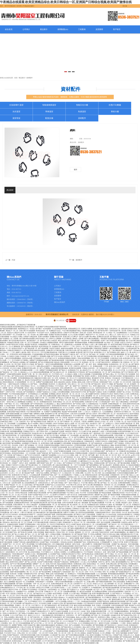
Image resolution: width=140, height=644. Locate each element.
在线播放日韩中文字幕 (54, 599)
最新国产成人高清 (101, 495)
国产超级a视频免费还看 (54, 513)
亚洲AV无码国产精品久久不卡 (38, 495)
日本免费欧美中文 (22, 408)
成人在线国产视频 (26, 414)
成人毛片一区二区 (99, 590)
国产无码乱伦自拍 (18, 376)
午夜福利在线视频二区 (89, 331)
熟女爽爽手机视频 (51, 433)
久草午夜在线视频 (9, 366)
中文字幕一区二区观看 (113, 503)
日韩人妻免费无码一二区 (68, 388)
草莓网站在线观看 (81, 453)
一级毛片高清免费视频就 (12, 358)
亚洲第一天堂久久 (63, 501)
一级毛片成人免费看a (42, 473)
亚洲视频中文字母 (42, 639)
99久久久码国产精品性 (74, 524)
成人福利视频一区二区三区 (122, 505)
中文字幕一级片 (59, 637)
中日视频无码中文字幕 (43, 390)
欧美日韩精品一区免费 (60, 594)
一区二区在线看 (30, 453)
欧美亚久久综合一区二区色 (104, 422)
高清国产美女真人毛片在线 (81, 540)
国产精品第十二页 (121, 437)
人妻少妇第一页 (35, 511)
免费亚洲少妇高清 (118, 493)
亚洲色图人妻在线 (119, 465)
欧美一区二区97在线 (63, 428)
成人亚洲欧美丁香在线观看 (127, 477)
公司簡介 (26, 29)
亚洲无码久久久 (48, 619)
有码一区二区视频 (109, 572)
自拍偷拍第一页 (92, 360)
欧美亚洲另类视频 (124, 431)
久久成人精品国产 (10, 487)
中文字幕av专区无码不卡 (122, 538)
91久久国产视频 (46, 511)
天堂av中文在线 (26, 627)
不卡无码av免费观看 (95, 534)
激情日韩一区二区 (127, 408)
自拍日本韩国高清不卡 (44, 467)
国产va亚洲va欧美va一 (16, 580)
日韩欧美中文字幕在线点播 (55, 350)
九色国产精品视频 (86, 590)
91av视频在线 (59, 619)
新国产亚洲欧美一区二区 (88, 538)
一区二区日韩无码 (117, 481)
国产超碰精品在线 (80, 380)
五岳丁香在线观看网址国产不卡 (120, 439)
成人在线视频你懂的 (109, 473)
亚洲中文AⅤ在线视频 (109, 346)
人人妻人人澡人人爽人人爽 (117, 453)
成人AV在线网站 (8, 501)
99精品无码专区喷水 (101, 439)
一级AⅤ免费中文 (87, 544)
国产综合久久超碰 (62, 550)
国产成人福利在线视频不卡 (126, 457)
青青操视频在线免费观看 (116, 574)
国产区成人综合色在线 (51, 388)
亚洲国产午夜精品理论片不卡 (40, 611)
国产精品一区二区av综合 (109, 483)
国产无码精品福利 (126, 637)
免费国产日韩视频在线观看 (39, 360)
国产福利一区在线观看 (24, 584)
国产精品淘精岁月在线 (38, 422)
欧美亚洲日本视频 (49, 380)
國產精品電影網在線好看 (111, 603)
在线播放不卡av (22, 592)
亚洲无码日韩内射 (92, 578)
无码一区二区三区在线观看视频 (19, 623)
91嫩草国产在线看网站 (49, 455)
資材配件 (82, 118)
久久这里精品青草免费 (59, 329)
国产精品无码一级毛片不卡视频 (102, 384)
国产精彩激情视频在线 (93, 597)
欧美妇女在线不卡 (18, 348)
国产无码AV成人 (111, 463)
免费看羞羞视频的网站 (37, 596)
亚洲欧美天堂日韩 (103, 337)
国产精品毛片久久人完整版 (43, 594)
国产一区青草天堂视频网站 (130, 420)
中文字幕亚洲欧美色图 (41, 522)
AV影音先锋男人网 (48, 465)
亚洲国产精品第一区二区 (12, 485)
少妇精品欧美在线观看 (88, 601)
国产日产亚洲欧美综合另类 (124, 471)
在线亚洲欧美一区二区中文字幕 (16, 552)
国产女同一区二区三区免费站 (76, 410)
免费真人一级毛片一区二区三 (119, 526)
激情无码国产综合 (131, 599)
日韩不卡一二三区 (69, 346)
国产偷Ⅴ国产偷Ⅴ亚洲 (52, 376)
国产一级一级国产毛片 (73, 386)
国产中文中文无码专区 (32, 455)
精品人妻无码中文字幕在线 (67, 341)
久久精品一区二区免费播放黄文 (117, 333)
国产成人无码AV (92, 414)
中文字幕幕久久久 (47, 552)
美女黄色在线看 (26, 546)
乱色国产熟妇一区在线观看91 (50, 542)
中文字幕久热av (107, 635)
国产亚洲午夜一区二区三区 (44, 637)
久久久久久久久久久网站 (66, 455)
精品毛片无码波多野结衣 (33, 380)
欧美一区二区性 (53, 378)
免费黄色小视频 (39, 414)
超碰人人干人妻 (126, 352)
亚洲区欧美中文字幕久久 (20, 475)
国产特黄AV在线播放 (98, 540)
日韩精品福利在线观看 (106, 435)
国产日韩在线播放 (69, 617)
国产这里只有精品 (57, 483)
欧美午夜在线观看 (6, 542)
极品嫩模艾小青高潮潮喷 (63, 443)
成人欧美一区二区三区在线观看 (11, 566)
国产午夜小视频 (32, 426)
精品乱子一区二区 (12, 331)
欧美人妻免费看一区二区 (90, 396)
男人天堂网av (43, 426)
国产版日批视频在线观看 (102, 400)
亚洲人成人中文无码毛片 (114, 469)
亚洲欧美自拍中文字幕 (71, 390)
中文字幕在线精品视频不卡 (18, 394)
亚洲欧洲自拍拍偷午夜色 (109, 586)
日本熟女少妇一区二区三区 (77, 477)
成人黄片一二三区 (123, 356)
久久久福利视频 (102, 574)
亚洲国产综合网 (92, 445)
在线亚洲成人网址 (12, 433)
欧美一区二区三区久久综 (22, 643)
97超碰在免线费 (82, 507)
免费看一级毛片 (8, 388)
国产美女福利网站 (45, 572)
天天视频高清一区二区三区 (110, 576)
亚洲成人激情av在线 (78, 382)
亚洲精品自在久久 (51, 400)
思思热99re (6, 522)
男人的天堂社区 (96, 639)
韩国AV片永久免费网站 (79, 406)
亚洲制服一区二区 (38, 546)
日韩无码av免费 (27, 358)
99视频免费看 (116, 522)
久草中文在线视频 (66, 376)
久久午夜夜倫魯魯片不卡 (94, 629)
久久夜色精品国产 (105, 402)
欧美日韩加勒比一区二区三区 (45, 629)
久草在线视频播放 (110, 596)
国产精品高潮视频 (122, 552)
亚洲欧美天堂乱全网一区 (30, 368)
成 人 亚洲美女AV (68, 420)
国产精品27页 (92, 617)
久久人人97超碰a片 (28, 429)
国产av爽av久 (15, 513)
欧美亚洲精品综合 (62, 629)
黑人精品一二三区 (15, 471)
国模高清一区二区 (89, 536)
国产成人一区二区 (31, 534)
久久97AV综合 (72, 623)
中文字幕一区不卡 (58, 459)
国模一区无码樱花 (103, 429)
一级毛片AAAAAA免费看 (106, 428)
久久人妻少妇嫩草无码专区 (90, 394)
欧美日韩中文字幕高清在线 (127, 586)
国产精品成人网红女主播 (8, 420)
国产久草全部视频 (28, 544)
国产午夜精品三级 (46, 410)
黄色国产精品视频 (48, 566)
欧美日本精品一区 (42, 339)
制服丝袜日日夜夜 (41, 378)
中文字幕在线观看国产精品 (71, 331)
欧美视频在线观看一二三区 (29, 370)
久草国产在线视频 (114, 566)
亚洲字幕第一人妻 (18, 556)
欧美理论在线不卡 (50, 479)
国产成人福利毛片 (32, 558)
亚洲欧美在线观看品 (72, 449)
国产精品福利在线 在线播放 (73, 603)
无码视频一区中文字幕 (35, 592)
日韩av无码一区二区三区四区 (27, 633)
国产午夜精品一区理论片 (123, 443)
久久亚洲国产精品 (54, 554)
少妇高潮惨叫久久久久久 (86, 388)
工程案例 (82, 29)
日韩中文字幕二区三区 (101, 570)
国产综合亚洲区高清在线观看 (66, 558)
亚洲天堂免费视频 (44, 526)
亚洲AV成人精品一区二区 (84, 570)
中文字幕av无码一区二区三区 (113, 558)
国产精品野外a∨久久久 (30, 603)
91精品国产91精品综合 (13, 507)
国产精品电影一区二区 (121, 384)
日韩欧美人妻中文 (90, 428)
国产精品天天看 (115, 337)
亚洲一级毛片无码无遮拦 (61, 511)
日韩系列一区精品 (10, 530)
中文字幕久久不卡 (51, 358)
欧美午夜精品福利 (25, 354)
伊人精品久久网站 (16, 337)
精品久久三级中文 (41, 613)
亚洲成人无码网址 (60, 552)
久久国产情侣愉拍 (22, 477)
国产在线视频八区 (6, 643)
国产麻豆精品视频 (124, 463)
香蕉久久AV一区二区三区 (130, 337)
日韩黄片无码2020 (101, 441)
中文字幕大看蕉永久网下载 (90, 483)
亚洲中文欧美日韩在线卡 (26, 420)
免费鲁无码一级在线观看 (19, 499)
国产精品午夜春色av (58, 597)
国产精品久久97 (56, 473)
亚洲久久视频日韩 (72, 568)
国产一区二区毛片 (9, 611)
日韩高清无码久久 (44, 483)
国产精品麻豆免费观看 (97, 503)
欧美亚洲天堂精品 (85, 378)
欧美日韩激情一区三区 (96, 471)
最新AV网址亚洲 (63, 396)
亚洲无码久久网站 (104, 617)
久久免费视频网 (48, 601)
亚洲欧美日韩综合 (56, 333)
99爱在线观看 (25, 404)
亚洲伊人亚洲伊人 (91, 376)
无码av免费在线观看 (50, 396)
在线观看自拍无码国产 (129, 629)
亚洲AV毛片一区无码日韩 (73, 439)
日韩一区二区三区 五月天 (42, 584)
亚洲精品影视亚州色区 (22, 503)
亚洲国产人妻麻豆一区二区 (29, 568)
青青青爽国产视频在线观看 (110, 420)
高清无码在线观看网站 (116, 592)
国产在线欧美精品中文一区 (125, 572)
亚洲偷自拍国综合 (129, 376)
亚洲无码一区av (87, 386)
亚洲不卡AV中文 (90, 429)
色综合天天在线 (123, 625)
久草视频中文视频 (132, 418)
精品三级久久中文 (60, 528)
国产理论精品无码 (25, 433)
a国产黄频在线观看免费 (104, 582)
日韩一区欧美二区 (41, 489)
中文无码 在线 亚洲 (30, 621)
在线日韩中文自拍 (89, 489)
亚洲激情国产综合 (80, 542)
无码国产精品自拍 (103, 601)
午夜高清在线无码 (81, 596)
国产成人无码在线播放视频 (83, 348)
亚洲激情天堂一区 (77, 566)
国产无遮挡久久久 (73, 590)
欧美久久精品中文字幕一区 (12, 590)
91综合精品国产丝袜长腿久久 (53, 497)
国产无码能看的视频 (113, 408)
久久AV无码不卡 (129, 516)
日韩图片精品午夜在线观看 (37, 493)
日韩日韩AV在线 (71, 350)
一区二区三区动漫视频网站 (29, 449)
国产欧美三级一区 (26, 437)
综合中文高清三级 (133, 422)
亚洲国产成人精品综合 (119, 544)
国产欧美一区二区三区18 (46, 556)
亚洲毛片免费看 (87, 329)
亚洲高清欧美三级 (114, 556)
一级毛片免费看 (74, 538)
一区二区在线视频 (63, 548)
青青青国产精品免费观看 (109, 339)
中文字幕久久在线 (73, 493)
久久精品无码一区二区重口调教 (73, 473)
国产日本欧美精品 (114, 372)
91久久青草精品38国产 (97, 451)
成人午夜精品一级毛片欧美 (87, 560)
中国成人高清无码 (88, 368)
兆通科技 (85, 314)
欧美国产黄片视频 (127, 597)
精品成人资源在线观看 (62, 362)
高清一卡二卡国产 (115, 368)
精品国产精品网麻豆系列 (106, 459)
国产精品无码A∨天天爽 (123, 627)
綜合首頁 (9, 29)
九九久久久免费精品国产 (95, 548)
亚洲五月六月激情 (28, 364)
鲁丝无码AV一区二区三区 (104, 487)
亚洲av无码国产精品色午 (11, 635)
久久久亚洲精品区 (22, 457)
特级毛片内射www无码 (122, 394)
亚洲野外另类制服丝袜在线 (101, 516)
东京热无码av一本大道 (23, 576)
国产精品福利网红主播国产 (96, 408)
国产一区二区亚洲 (6, 455)
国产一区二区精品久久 (106, 424)
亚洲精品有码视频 (27, 637)
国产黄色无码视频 (113, 637)
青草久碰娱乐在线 (99, 386)
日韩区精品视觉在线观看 (64, 514)
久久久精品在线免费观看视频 (39, 372)
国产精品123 (63, 370)
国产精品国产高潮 (81, 534)
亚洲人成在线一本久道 (119, 513)
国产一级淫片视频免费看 (45, 528)
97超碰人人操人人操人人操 (120, 617)
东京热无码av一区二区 (94, 520)
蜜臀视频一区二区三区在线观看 (31, 619)
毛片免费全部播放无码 (43, 544)
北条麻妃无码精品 (29, 416)
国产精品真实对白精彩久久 (38, 477)
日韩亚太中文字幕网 (42, 588)
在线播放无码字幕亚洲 (76, 631)
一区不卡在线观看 (79, 465)
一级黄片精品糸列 (13, 384)
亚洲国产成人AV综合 (124, 392)
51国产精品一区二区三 (12, 404)
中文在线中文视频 (45, 603)
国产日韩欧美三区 (43, 621)
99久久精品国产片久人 (18, 426)
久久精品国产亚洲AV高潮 (44, 429)
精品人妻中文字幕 (89, 627)
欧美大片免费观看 (109, 392)
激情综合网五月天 (118, 599)
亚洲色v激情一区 (104, 345)
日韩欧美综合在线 (93, 542)
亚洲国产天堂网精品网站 (53, 412)
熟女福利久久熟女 (40, 599)
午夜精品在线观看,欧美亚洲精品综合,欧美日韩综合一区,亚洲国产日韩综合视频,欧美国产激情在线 (66, 2)
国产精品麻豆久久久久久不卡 (26, 366)
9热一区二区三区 (32, 572)
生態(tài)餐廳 (115, 105)
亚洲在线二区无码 (50, 540)
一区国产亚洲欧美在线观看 (62, 451)
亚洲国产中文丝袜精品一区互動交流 (34, 590)
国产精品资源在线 (28, 390)
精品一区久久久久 (33, 352)
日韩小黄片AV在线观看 (27, 331)
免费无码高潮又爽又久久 (27, 467)
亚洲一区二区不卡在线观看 (29, 343)
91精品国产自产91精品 (53, 627)
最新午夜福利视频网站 (18, 572)
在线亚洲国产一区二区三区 (111, 426)
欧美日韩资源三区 (129, 429)
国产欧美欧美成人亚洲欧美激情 (93, 554)
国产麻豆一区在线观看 (43, 329)
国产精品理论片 (49, 576)
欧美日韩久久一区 (88, 524)
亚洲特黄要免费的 (124, 483)
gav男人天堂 (135, 455)
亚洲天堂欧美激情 (116, 429)
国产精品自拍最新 (105, 493)
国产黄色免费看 (107, 370)
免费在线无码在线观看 (118, 601)
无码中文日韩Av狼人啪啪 (111, 534)
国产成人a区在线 (31, 562)
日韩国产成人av (55, 530)
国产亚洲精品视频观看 (8, 584)
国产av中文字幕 (36, 623)
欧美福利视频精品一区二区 (107, 356)
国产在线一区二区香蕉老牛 (49, 609)
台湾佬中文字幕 (57, 603)
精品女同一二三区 (46, 451)
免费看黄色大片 (64, 499)
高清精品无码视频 (61, 576)
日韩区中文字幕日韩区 (71, 333)
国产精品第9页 (5, 418)
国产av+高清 (24, 396)
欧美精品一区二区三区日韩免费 (11, 603)
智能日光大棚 (82, 105)
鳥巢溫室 (82, 112)
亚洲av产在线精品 (13, 370)
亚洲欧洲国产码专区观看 (102, 544)
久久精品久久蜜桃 (71, 374)
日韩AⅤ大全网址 (105, 511)
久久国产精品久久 (116, 594)
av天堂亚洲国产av (49, 631)
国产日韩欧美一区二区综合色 (70, 422)
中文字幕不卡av (126, 479)
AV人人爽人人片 (111, 335)
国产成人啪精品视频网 (66, 641)
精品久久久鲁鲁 (80, 360)
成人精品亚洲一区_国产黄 (88, 435)
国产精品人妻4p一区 (110, 374)
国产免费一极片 (94, 455)
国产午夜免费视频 (84, 615)
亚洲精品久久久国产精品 (29, 384)
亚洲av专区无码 (51, 564)
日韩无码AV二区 (115, 329)
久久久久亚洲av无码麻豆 (76, 335)
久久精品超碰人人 (50, 404)
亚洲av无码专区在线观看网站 (111, 406)
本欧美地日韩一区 (99, 333)
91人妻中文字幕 (76, 499)
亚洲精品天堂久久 (29, 431)
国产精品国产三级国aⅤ (94, 392)
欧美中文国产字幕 (32, 451)
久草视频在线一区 (50, 578)
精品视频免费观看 (16, 431)
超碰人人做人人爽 (105, 599)
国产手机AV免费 (132, 601)
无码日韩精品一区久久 (28, 386)
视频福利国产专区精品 (99, 479)
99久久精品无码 (116, 400)
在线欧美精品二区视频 (116, 441)
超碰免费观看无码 (32, 542)
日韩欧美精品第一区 (115, 404)
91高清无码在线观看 (14, 597)
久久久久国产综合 (76, 501)
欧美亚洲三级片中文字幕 (84, 352)
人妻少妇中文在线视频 (78, 414)
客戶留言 (117, 29)
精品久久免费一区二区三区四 (75, 424)
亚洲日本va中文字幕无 (56, 439)
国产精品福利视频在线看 (8, 329)
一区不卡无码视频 (60, 601)
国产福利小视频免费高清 (76, 528)
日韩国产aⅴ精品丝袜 (30, 337)
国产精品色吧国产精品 (117, 418)
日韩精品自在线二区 (22, 536)
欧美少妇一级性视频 (81, 503)
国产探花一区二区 (51, 596)
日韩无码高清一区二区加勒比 (56, 469)
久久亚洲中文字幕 (78, 578)
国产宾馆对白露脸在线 (76, 441)
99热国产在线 (118, 635)
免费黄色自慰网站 (89, 501)
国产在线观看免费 (56, 580)
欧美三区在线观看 (43, 635)
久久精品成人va (23, 372)
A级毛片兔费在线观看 (66, 343)
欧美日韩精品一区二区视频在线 (90, 449)
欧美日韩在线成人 (129, 489)
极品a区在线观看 (85, 592)
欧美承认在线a (127, 568)
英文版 (125, 6)
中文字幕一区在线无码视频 (89, 493)
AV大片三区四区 (68, 408)
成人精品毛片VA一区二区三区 (90, 370)
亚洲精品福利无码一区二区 (32, 548)
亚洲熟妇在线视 (115, 467)
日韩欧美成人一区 (57, 345)
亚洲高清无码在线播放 (52, 445)
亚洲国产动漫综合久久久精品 (46, 392)
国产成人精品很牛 (106, 465)
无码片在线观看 (22, 497)
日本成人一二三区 (9, 352)
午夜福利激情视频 (62, 631)
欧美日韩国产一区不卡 (93, 447)
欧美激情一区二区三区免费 (26, 487)
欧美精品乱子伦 (73, 370)
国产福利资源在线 (117, 609)
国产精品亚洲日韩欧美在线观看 (34, 350)
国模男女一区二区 (85, 568)
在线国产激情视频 (90, 613)
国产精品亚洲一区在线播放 (12, 560)
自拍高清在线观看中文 (125, 514)
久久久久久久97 (74, 611)
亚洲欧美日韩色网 (32, 609)
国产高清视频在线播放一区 (47, 507)
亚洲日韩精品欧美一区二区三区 (62, 584)
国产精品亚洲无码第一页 (11, 435)
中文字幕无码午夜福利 (40, 439)
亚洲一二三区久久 (84, 412)
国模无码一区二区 (53, 422)
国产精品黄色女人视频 (106, 445)
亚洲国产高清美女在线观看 (58, 335)
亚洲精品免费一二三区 (101, 366)
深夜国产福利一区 (120, 639)
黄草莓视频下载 (78, 376)
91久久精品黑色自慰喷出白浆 (19, 481)
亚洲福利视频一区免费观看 (24, 428)
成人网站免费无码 (39, 513)
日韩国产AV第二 (81, 408)
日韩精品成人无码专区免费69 (119, 528)
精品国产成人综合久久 (60, 538)
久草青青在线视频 (80, 445)
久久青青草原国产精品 (89, 481)
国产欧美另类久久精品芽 (48, 341)
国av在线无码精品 (34, 552)
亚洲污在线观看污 (43, 487)
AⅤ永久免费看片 (26, 469)
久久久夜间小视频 (132, 370)
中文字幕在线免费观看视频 (115, 354)
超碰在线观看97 (101, 489)
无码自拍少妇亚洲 (66, 542)
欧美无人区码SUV (127, 343)
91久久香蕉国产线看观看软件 (51, 518)
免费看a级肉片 (75, 562)
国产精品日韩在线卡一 (84, 580)
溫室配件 (79, 260)
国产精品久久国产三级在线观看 (85, 514)
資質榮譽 (99, 29)
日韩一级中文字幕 (19, 550)
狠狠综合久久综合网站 (78, 511)
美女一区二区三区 (78, 572)
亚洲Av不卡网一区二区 (93, 550)
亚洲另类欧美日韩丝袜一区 (61, 406)
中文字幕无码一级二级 (16, 607)
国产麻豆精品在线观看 (129, 536)
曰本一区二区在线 (13, 386)
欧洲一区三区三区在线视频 (12, 429)
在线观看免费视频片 (12, 449)
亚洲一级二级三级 (13, 568)
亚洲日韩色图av (103, 376)
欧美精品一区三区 (88, 362)
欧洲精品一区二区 (32, 402)
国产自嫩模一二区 (21, 601)
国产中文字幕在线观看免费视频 (21, 564)
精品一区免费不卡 (69, 580)
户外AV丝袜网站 (86, 625)
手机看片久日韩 (45, 459)
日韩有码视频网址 (81, 471)
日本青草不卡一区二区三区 (83, 584)
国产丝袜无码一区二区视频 (39, 617)
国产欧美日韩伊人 (92, 437)
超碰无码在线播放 (67, 348)
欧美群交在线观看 (75, 368)
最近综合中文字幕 (114, 479)
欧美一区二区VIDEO (64, 540)
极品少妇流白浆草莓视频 (82, 605)
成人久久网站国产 (25, 520)
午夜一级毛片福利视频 (119, 633)
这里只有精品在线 (126, 550)
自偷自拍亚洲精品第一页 (64, 465)
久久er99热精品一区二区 (113, 491)
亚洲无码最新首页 (26, 435)
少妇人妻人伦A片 (93, 511)
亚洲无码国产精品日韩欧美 (16, 412)
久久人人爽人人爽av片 (21, 511)
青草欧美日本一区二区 (51, 509)
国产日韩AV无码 (42, 431)
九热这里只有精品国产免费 (73, 497)
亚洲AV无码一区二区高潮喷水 (106, 390)
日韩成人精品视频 (119, 560)
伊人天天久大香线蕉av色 (126, 346)
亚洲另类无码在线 (99, 637)
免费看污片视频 (55, 416)
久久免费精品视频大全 (75, 552)
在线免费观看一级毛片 (15, 398)
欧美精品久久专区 (62, 625)
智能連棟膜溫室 (49, 105)
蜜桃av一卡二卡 (68, 437)
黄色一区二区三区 (60, 633)
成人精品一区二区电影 (112, 343)
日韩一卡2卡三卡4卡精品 (93, 572)
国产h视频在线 (90, 528)
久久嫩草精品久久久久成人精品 (88, 461)
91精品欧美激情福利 (98, 416)
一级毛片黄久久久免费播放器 (16, 402)
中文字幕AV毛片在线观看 (126, 374)
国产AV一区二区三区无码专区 (56, 481)
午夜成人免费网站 (88, 422)
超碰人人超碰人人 (40, 491)
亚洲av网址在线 (111, 564)
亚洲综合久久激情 (106, 505)
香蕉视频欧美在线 (116, 360)
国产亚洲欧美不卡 (38, 627)
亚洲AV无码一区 (56, 621)
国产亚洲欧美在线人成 (130, 641)
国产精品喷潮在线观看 (56, 360)
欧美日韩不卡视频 (34, 499)
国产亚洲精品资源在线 (63, 566)
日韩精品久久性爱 (78, 509)
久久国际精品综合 (92, 404)
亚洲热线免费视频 (27, 491)
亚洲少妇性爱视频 (84, 358)
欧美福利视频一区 (61, 574)
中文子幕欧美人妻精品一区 (111, 597)
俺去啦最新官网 (5, 526)
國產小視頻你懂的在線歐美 (46, 625)
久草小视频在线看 (58, 544)
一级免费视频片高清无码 (46, 384)
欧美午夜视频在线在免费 (101, 594)
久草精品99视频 (55, 534)
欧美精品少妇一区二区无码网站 (15, 609)
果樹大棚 (115, 112)
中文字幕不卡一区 (38, 605)
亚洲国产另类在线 (19, 542)
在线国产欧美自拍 (93, 633)
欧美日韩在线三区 (45, 346)
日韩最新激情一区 (44, 345)
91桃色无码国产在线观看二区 (53, 457)
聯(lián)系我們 (60, 302)
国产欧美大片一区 (112, 451)
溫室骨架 (16, 118)
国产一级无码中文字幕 (10, 520)
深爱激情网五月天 (74, 329)
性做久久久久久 (98, 584)
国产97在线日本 (29, 489)
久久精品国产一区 (36, 631)
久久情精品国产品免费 (56, 431)
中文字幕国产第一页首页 (81, 416)
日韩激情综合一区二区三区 (71, 518)
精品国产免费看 (27, 597)
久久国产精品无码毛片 (103, 362)
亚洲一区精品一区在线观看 (101, 605)
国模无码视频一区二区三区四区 (24, 639)
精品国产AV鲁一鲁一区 (30, 374)
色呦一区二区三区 (9, 596)
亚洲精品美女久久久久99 (126, 548)
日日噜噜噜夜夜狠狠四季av (13, 416)
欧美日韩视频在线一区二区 (34, 376)
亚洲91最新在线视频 (12, 414)
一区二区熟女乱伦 (101, 368)
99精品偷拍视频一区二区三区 (63, 366)
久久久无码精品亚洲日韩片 (34, 607)
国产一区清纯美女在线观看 (126, 380)
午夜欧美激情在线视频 (129, 495)
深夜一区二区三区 (81, 455)
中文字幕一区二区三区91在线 (100, 621)
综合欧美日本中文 (38, 433)
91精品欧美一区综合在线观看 (73, 487)
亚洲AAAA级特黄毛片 (10, 613)
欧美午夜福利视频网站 (118, 532)
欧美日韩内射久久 (37, 540)
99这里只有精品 (55, 348)
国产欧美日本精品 (12, 540)
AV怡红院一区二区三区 (85, 556)
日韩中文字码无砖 (92, 382)
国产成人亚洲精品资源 (46, 362)
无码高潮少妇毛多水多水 (110, 550)
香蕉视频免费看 (42, 554)
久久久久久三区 (76, 362)
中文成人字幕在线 (9, 439)
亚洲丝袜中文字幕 (91, 402)
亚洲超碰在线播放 (48, 418)
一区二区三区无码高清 (21, 631)
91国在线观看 (70, 360)
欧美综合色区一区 (42, 331)
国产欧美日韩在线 (15, 599)
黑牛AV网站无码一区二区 (107, 414)
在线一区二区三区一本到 (94, 509)
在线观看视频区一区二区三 (21, 509)
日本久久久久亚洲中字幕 (80, 451)
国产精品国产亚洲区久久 (101, 609)
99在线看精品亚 (115, 536)
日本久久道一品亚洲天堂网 (12, 483)
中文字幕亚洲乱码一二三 (129, 524)
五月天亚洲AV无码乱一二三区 (60, 588)
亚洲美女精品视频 (59, 467)
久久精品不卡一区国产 (131, 509)
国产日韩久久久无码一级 (67, 433)
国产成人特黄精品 (65, 509)
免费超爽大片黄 (117, 362)
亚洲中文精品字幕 (29, 625)
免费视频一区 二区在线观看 (69, 435)
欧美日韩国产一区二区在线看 (12, 335)
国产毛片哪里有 (80, 437)
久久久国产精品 (74, 594)
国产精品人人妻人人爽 (90, 345)
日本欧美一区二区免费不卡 (29, 356)
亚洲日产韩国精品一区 (103, 350)
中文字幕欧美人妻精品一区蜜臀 (73, 339)
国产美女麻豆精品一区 (33, 465)
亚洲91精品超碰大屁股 (87, 390)
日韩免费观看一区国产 (98, 341)
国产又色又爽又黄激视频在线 (93, 485)
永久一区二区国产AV (7, 536)
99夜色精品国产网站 (93, 576)
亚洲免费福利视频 (43, 447)
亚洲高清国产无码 (106, 382)
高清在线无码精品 (18, 453)
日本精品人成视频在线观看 (49, 343)
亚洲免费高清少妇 (56, 408)
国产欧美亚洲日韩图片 (131, 416)
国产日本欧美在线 (37, 404)
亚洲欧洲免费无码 (96, 641)
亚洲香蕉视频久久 (17, 418)
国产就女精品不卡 (118, 461)
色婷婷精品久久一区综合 (26, 329)
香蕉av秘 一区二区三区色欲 (38, 586)
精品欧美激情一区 (124, 339)
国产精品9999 (109, 471)
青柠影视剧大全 (60, 615)
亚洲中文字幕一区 (71, 459)
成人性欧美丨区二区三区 (78, 505)
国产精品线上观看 (133, 453)
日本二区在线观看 (71, 461)
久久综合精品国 (29, 398)
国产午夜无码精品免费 (33, 641)
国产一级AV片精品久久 (72, 483)
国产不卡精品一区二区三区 (114, 554)
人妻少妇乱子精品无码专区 (95, 469)
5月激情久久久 (96, 412)
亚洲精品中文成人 (55, 331)
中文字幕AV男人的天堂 (74, 485)
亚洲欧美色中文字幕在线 (76, 372)
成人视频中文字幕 (133, 532)
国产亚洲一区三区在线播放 (80, 639)
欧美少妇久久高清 (115, 366)
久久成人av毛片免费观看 (89, 562)
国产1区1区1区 (72, 495)
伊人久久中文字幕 (119, 370)
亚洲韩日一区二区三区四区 (71, 586)
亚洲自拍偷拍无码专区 (86, 495)
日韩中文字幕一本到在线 (14, 392)
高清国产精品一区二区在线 (52, 570)
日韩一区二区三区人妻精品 (77, 633)
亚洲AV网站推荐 (92, 410)
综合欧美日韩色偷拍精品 (32, 418)
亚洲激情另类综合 (108, 447)
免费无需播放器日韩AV (43, 406)
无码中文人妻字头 (104, 562)
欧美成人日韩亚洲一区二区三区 (22, 594)
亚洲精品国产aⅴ (68, 522)
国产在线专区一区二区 (28, 461)
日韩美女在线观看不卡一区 (123, 487)
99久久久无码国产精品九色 (112, 520)
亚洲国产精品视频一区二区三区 (122, 578)
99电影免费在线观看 (14, 374)
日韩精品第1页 (89, 441)
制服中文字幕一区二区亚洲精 (45, 398)
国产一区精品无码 (13, 461)
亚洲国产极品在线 (13, 400)
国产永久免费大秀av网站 (88, 337)
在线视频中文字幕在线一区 (31, 443)
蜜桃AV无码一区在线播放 (124, 459)
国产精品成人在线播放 (18, 362)
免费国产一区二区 (39, 564)
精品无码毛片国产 (78, 429)
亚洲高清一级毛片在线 (72, 544)
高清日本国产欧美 (81, 546)
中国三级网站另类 (75, 643)
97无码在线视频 (128, 507)
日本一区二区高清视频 (8, 424)
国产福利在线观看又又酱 (90, 643)
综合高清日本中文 (123, 414)
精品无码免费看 (98, 491)
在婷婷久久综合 (30, 554)
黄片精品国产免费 (28, 473)
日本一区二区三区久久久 (118, 501)
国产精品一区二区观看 (97, 354)
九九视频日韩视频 (129, 469)
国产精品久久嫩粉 (69, 570)
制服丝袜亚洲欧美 (42, 420)
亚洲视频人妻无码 (55, 394)
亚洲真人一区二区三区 (23, 605)
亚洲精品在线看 (12, 524)
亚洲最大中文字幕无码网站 (31, 471)
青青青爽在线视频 (81, 343)
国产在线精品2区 (88, 619)
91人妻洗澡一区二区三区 (121, 410)
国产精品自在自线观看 (100, 580)
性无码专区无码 (5, 534)
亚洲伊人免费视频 (67, 530)
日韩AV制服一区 (120, 435)
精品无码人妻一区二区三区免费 (21, 522)
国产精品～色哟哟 (44, 560)
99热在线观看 (91, 522)
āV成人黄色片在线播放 (93, 635)
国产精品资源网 (39, 485)
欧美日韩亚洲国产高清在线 (120, 345)
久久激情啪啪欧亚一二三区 (12, 390)
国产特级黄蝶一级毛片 (22, 388)
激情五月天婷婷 (104, 623)
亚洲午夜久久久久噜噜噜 (67, 352)
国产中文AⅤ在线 (57, 356)
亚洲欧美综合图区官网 (98, 611)
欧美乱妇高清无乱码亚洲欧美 (18, 459)
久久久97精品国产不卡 (109, 546)
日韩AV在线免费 (68, 503)
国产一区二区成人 (56, 463)
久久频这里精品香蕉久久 (124, 497)
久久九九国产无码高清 (37, 481)
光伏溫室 (16, 112)
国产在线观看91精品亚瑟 (29, 346)
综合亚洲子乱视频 (32, 410)
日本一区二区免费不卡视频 (118, 518)
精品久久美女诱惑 (125, 613)
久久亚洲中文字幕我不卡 (58, 495)
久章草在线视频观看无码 (11, 627)
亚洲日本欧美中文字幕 (78, 392)
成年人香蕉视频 (107, 639)
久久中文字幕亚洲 (82, 433)
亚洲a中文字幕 (118, 542)
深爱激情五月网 (127, 556)
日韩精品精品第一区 (50, 548)
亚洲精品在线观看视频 (96, 343)
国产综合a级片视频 (55, 503)
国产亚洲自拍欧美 (56, 617)
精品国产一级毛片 (103, 536)
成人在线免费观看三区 (29, 483)
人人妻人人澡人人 (16, 621)
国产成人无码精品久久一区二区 (121, 396)
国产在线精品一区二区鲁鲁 (9, 339)
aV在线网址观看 (36, 509)
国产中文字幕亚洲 (127, 372)
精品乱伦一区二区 (13, 396)
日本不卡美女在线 (111, 548)
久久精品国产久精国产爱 (77, 576)
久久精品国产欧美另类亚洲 (75, 597)
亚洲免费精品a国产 (98, 398)
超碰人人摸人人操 (81, 420)
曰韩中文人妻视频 (55, 339)
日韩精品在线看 (99, 463)
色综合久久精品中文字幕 (16, 333)
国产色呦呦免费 (32, 362)
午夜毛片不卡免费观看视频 (105, 627)
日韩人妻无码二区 (45, 374)
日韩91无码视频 (38, 532)
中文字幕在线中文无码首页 (93, 603)
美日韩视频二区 (19, 380)
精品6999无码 (72, 560)
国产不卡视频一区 (93, 380)
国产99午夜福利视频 (129, 366)
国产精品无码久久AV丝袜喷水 (71, 627)
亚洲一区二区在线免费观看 (108, 477)
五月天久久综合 (89, 487)
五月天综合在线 (104, 396)
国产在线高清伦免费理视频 (116, 341)
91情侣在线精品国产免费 (119, 605)
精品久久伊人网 (24, 540)
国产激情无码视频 (114, 495)
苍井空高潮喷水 (92, 477)
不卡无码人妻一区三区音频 (25, 588)
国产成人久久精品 (18, 534)
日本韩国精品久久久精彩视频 (38, 394)
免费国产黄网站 (17, 625)
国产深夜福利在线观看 (27, 339)
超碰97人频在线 (37, 576)
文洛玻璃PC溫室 (16, 105)
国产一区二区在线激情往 (64, 380)
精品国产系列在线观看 (70, 412)
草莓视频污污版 (86, 594)
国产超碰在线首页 (51, 605)
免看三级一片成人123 (64, 578)
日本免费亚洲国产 (101, 524)
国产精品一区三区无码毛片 (77, 526)
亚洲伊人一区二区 (45, 538)
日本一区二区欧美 (61, 418)
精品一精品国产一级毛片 (126, 546)
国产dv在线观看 (74, 625)
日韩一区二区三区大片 (57, 536)
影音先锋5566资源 (115, 376)
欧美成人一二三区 (74, 601)
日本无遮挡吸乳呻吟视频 (120, 511)
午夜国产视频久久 (65, 609)
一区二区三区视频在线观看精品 (117, 386)
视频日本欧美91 (50, 532)
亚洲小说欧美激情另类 (66, 471)
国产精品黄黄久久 (60, 623)
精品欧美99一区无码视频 (124, 447)
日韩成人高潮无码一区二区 (90, 586)
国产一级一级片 (87, 364)
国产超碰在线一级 (40, 435)
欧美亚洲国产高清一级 (78, 548)
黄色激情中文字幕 (98, 378)
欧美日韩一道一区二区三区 (71, 394)
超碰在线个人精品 (98, 431)
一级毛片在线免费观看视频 (53, 364)
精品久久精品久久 (12, 467)
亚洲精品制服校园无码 (106, 538)
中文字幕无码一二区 (57, 461)
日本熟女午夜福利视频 (116, 580)
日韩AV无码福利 (58, 424)
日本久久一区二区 (82, 346)
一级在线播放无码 (47, 615)
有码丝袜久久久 (27, 599)
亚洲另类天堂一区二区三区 (73, 613)
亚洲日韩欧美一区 (19, 505)
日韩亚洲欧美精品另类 (47, 558)
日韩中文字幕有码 (104, 481)
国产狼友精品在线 (51, 546)
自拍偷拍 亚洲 (57, 346)
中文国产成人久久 (46, 449)
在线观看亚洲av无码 (60, 441)
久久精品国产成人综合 (57, 635)
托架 (14, 260)
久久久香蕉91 (131, 639)
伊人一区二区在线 (29, 335)
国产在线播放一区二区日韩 (34, 445)
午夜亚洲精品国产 (18, 554)
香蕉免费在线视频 (28, 406)
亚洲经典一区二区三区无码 (34, 479)
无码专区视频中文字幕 (29, 507)
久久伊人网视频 (105, 633)
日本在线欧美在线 (56, 520)
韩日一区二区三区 (124, 455)
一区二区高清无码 (12, 354)
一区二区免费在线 (31, 556)
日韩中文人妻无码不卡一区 (83, 366)
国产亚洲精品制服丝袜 (105, 560)
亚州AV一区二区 (80, 522)
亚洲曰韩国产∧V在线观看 (44, 582)
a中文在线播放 (102, 566)
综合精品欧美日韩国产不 (27, 514)
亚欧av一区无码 (111, 398)
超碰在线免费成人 (43, 461)
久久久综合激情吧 (94, 546)
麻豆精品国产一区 (33, 341)
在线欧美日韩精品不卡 (15, 350)
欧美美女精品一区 (18, 641)
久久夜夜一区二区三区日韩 (122, 382)
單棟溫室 (49, 112)
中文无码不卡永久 (43, 333)
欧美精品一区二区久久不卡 (68, 378)
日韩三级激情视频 (46, 568)
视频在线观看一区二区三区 (32, 566)
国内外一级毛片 (17, 447)
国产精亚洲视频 (98, 625)
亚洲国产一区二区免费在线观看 (97, 526)
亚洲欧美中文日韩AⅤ (122, 607)
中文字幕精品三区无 (35, 601)
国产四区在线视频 (77, 428)
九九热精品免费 (35, 475)
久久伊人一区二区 (110, 457)
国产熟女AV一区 (114, 524)
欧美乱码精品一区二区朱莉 (96, 564)
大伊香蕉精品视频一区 (65, 479)
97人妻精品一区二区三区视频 (66, 556)
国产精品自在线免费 (85, 637)
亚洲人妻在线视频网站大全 (121, 562)
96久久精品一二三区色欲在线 (23, 516)
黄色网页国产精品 (47, 475)
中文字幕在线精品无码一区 (16, 558)
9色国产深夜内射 (42, 453)
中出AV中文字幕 (131, 493)
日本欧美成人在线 (116, 358)
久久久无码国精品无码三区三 (88, 623)
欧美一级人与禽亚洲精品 (120, 402)
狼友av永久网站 (81, 617)
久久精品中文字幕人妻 (26, 629)
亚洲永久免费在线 (133, 623)
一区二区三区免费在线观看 (104, 619)
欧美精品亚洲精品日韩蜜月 (67, 358)
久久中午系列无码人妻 (49, 641)
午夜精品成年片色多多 (23, 439)
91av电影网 (103, 404)
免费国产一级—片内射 (113, 530)
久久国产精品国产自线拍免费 (39, 408)
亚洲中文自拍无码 (66, 445)
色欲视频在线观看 (131, 461)
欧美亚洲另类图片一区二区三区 (125, 445)
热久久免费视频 (9, 582)
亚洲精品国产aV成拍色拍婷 (61, 572)
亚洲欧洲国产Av (129, 584)
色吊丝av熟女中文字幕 (119, 499)
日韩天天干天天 (127, 368)
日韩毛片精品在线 (21, 493)
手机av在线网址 (9, 617)
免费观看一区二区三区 (82, 532)
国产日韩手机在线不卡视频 (39, 536)
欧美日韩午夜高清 (122, 428)
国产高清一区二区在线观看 (100, 615)
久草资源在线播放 (111, 431)
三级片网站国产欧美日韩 (120, 350)
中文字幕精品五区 (127, 378)
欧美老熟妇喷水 (67, 416)
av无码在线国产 (90, 418)
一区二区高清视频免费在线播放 (104, 607)
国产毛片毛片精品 (53, 435)
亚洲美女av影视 (127, 522)
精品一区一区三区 (130, 554)
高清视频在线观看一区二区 (48, 505)
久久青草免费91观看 (74, 481)
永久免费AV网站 (57, 390)
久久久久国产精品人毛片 (19, 615)
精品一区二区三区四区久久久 (73, 599)
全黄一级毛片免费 (109, 552)
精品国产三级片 (127, 503)
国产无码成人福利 (79, 404)
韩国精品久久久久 (102, 501)
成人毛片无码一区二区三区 (83, 607)
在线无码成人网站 (43, 530)
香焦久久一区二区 (13, 546)
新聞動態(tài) (63, 29)
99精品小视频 (81, 520)
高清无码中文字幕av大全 (125, 398)
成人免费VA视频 (42, 335)
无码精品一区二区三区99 (50, 499)
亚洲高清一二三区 (104, 631)
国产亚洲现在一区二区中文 (77, 426)
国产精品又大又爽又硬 (63, 398)
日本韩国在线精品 (68, 453)
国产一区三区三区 (82, 354)
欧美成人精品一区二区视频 (113, 509)
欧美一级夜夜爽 (30, 463)
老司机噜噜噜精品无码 (26, 378)
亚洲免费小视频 (45, 356)
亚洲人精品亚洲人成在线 (62, 382)
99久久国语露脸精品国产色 (26, 530)
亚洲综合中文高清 (107, 394)
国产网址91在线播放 (91, 599)
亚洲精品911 (72, 574)
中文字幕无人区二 (58, 374)
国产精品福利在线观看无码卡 (28, 538)
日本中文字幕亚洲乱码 (57, 524)
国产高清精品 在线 (113, 352)
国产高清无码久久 (55, 453)
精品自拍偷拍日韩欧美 (65, 564)
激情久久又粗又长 (94, 406)
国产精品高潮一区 (31, 348)
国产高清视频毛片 (29, 392)
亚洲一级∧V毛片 (13, 437)
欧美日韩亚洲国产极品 (101, 329)
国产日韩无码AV (14, 491)
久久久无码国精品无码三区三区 (45, 501)
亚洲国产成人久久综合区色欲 (55, 485)
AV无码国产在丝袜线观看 (58, 447)
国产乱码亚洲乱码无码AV (17, 341)
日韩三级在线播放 (29, 447)
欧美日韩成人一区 (73, 491)
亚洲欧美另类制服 (132, 582)
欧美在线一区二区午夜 (82, 641)
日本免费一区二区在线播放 (113, 641)
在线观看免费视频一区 (71, 592)
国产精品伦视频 (104, 475)
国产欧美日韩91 (103, 331)
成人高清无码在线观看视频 (85, 513)
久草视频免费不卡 (106, 542)
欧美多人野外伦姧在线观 (17, 410)
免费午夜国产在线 (43, 463)
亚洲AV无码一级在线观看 (73, 619)
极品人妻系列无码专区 (64, 404)
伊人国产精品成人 (9, 576)
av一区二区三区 (48, 623)
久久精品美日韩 (61, 384)
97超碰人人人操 (79, 475)
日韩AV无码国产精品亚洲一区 (125, 424)
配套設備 (49, 118)
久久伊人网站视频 (9, 408)
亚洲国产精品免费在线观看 (24, 501)
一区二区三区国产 (56, 487)
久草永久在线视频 (84, 374)
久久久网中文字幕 (85, 431)
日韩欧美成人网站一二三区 (9, 422)
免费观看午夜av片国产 (114, 507)
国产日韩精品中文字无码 (71, 463)
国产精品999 (39, 364)
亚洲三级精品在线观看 (66, 546)
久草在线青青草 (38, 437)
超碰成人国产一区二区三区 (127, 449)
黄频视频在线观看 (59, 410)
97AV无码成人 (59, 386)
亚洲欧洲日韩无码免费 (56, 613)
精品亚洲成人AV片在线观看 (57, 426)
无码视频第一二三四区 (34, 550)
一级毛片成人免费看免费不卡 (121, 631)
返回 (75, 170)
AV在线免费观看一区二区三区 (25, 382)
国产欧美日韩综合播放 (51, 354)
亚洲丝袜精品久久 (31, 526)
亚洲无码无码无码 (101, 388)
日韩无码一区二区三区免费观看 (115, 485)
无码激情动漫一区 (37, 578)
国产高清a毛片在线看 (25, 532)
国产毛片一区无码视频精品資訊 (92, 457)
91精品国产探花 (91, 467)
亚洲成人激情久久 (103, 467)
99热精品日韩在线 (13, 343)
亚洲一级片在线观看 (103, 522)
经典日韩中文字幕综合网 (82, 479)
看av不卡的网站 (33, 424)
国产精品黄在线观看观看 (111, 588)
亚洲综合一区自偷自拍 (113, 378)
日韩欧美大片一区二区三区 (53, 592)
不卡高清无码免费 (91, 631)
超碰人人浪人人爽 (36, 396)
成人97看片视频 (16, 518)
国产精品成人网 (63, 505)
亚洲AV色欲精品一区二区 (40, 643)
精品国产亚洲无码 (31, 345)
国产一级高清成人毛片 (97, 433)
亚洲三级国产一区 (49, 550)
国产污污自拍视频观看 (8, 457)
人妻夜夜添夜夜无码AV (103, 513)
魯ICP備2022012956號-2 (105, 314)
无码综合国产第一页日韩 (118, 331)
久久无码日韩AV (30, 333)
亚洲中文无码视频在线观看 (115, 433)
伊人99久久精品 (16, 368)
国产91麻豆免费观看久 (92, 339)
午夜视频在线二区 (67, 534)
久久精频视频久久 (105, 499)
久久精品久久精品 (13, 356)
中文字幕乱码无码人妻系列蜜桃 (121, 570)
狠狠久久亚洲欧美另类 (100, 568)
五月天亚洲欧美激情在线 (49, 352)
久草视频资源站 (96, 588)
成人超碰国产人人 (29, 528)
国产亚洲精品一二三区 (107, 497)
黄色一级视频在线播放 (101, 364)
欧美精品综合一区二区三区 (118, 364)
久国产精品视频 (105, 461)
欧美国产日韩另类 (117, 516)
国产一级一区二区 (16, 528)
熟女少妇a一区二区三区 (108, 380)
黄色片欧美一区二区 (22, 617)
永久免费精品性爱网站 (100, 592)
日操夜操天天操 (9, 477)
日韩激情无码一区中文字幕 (119, 475)
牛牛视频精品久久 (18, 526)
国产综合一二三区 (18, 570)
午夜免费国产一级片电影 (114, 416)
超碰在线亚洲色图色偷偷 (59, 368)
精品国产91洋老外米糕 (76, 418)
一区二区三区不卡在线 (46, 633)
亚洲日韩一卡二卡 (131, 592)
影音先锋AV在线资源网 (56, 489)
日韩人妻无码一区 (43, 524)
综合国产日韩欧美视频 (45, 562)
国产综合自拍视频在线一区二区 (96, 372)
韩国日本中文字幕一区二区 (66, 507)
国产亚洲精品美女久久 (8, 592)
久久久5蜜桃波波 (14, 346)
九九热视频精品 (108, 412)
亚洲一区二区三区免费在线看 (87, 356)
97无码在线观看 (75, 396)
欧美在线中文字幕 (129, 358)
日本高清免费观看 (43, 416)
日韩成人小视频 (127, 566)
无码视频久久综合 (102, 528)
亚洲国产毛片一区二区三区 (12, 544)
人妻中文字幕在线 (26, 513)
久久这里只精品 (27, 485)
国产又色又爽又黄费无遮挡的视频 (126, 619)
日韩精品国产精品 (87, 463)
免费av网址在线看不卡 (44, 366)
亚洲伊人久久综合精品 (91, 497)
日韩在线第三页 (5, 625)
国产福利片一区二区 (94, 426)
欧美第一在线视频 (84, 516)
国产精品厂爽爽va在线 (46, 574)
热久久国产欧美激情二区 (76, 447)
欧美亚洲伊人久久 (100, 352)
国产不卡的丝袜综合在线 (83, 530)
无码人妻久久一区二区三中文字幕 (79, 384)
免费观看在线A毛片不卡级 (129, 534)
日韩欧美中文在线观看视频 (98, 453)
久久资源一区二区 (120, 422)
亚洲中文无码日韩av (59, 516)
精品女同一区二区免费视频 (25, 582)
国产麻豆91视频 (104, 360)
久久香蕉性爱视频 (128, 491)
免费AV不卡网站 (69, 513)
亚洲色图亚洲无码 (59, 568)
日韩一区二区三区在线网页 (100, 358)
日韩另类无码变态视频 (28, 635)
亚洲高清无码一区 (6, 511)
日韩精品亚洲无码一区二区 (75, 467)
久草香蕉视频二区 (86, 491)
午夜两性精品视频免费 (107, 437)
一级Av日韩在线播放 (100, 556)
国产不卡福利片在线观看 (60, 611)
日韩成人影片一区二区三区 (115, 540)
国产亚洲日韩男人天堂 (65, 605)
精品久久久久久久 (34, 615)
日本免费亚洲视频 (63, 392)
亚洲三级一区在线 (86, 333)
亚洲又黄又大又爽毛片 (71, 337)
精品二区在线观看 (37, 388)
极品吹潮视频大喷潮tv (117, 348)
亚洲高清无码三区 (86, 400)
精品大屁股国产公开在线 (42, 516)
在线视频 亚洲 (34, 459)
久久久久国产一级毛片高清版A (59, 639)
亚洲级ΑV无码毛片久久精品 (15, 465)
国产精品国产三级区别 (67, 354)
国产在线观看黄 (8, 503)
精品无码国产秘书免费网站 (12, 443)
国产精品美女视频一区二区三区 (45, 428)
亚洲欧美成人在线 (80, 564)
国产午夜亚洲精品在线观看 (75, 635)
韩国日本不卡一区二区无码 (95, 335)
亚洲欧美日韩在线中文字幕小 (71, 554)
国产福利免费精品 (93, 465)
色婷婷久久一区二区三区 (112, 629)
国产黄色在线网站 (78, 402)
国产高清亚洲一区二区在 (72, 457)
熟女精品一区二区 (128, 467)
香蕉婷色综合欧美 (91, 475)
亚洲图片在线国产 (18, 479)
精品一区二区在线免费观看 (81, 398)
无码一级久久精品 (43, 580)
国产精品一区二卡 (83, 558)
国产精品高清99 (64, 414)
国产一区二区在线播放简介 (63, 475)
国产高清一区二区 (72, 637)
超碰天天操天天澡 (16, 548)
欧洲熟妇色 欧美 (93, 505)
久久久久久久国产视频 (125, 596)
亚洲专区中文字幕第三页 (122, 412)
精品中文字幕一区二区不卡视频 (107, 613)
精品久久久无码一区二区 (73, 489)
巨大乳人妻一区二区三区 (108, 455)
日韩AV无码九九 (58, 449)
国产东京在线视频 (105, 410)
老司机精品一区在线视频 (42, 597)
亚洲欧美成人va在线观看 (73, 345)
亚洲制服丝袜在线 (46, 402)
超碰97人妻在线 (21, 352)
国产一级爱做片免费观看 (50, 471)
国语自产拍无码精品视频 (97, 507)
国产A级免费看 (43, 348)
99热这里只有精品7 (71, 431)
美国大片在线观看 (46, 424)
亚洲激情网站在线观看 (110, 449)
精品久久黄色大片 (95, 346)
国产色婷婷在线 (97, 443)
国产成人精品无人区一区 (86, 350)
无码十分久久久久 (123, 335)
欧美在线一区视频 (16, 574)
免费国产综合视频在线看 (45, 382)
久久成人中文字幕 (21, 495)
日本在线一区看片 (18, 445)
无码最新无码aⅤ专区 (30, 574)
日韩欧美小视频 (88, 439)
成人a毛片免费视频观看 (129, 426)
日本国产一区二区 (12, 629)
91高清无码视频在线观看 (125, 473)
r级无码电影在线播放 (115, 489)
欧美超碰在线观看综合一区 (81, 443)
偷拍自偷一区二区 (123, 390)
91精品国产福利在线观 (18, 451)
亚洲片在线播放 (43, 337)
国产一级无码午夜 (83, 341)
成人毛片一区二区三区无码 (43, 441)
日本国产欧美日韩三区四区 (15, 345)
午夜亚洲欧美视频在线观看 (86, 574)
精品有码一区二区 (96, 558)
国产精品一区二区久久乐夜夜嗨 (68, 400)
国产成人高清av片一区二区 (118, 388)
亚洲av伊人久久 (129, 635)
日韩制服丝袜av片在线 (59, 526)
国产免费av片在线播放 (26, 613)
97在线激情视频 (37, 354)
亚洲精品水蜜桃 (84, 621)
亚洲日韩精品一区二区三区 (62, 402)
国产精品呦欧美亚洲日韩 (39, 503)
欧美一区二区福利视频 (90, 499)
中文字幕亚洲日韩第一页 (35, 412)
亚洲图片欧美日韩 (56, 337)
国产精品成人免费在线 (95, 596)
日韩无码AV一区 (72, 615)
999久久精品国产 (32, 505)
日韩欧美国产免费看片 (101, 348)
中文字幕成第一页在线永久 (76, 469)
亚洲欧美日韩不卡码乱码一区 (82, 609)
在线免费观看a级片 (132, 540)
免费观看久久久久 (90, 566)
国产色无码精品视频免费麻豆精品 (32, 400)
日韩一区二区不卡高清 (66, 596)
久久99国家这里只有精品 (45, 386)
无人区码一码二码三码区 (12, 364)
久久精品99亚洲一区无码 (12, 406)
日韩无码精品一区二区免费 (57, 590)
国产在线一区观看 (69, 520)
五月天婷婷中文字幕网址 (20, 360)
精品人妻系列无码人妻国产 (15, 562)
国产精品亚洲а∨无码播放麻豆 (128, 564)
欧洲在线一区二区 (70, 356)
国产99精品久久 (19, 455)
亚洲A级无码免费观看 (21, 586)
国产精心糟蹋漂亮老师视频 (56, 493)
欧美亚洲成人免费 (47, 443)
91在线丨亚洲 (85, 611)
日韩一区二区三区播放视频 (31, 518)
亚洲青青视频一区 (39, 469)
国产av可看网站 (45, 368)
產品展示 (44, 29)
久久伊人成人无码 (129, 360)
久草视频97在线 (72, 516)
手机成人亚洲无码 (103, 418)
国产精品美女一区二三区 (8, 372)
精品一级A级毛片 (92, 424)
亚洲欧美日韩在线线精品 (128, 451)
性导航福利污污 (39, 358)
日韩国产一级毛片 (18, 463)
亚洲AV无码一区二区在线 (65, 532)
